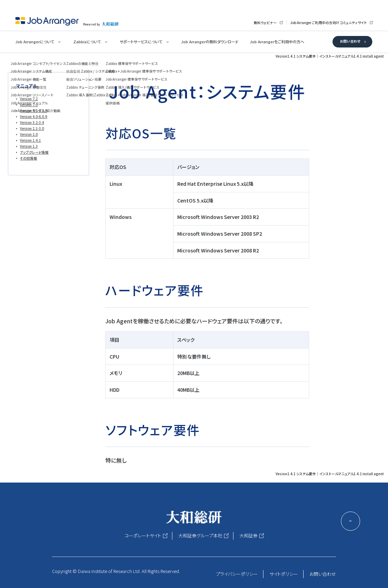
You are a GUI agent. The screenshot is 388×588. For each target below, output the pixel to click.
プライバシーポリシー (237, 574)
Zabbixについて (87, 42)
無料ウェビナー (265, 23)
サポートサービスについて (141, 42)
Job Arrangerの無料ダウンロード (210, 42)
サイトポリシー (284, 574)
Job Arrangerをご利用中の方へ (277, 42)
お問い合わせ (350, 41)
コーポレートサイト (143, 535)
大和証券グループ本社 (200, 535)
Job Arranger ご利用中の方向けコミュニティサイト (329, 23)
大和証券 (248, 535)
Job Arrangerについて (35, 42)
